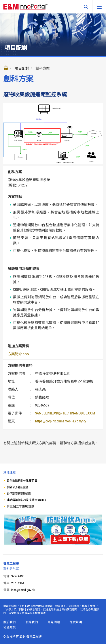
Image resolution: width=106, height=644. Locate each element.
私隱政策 (9, 627)
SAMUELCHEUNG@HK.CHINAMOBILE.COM (65, 413)
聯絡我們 (32, 622)
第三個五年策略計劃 (21, 506)
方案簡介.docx (19, 354)
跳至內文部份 (0, 0)
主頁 (6, 68)
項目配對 (22, 68)
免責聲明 (76, 622)
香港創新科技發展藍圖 (22, 481)
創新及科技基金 (17, 487)
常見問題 (54, 622)
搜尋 (86, 7)
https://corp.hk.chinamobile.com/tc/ (61, 421)
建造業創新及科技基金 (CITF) (26, 500)
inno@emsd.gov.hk (23, 590)
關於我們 (9, 622)
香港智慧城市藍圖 (19, 494)
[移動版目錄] (99, 7)
